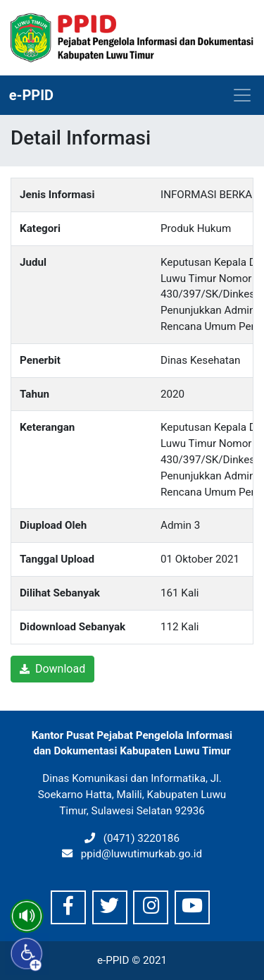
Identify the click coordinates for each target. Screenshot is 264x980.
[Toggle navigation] (242, 95)
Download (52, 669)
